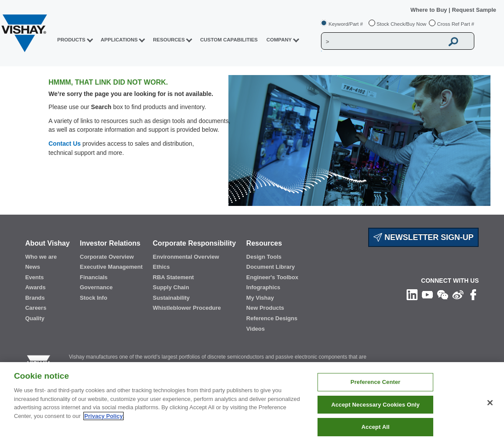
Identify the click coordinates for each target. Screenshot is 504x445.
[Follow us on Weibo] (458, 294)
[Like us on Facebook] (473, 294)
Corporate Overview (107, 257)
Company (279, 40)
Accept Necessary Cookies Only (375, 405)
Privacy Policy (104, 416)
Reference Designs (272, 318)
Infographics (263, 287)
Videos (255, 329)
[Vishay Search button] (453, 41)
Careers (36, 308)
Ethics (161, 267)
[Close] (490, 403)
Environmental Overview (186, 257)
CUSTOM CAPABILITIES (229, 40)
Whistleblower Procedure (187, 308)
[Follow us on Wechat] (443, 294)
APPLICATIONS (119, 40)
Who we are (41, 257)
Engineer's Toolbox (272, 277)
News (33, 267)
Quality (35, 318)
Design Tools (264, 257)
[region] (252, 404)
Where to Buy (430, 10)
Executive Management (111, 267)
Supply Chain (171, 287)
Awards (36, 287)
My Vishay (260, 298)
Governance (96, 287)
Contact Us (65, 144)
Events (35, 277)
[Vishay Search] (382, 41)
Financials (94, 277)
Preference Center (376, 382)
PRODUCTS (71, 40)
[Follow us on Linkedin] (412, 294)
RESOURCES (169, 40)
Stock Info (94, 298)
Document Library (271, 267)
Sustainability (171, 298)
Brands (35, 298)
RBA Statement (173, 277)
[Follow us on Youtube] (427, 294)
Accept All (376, 427)
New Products (265, 308)
